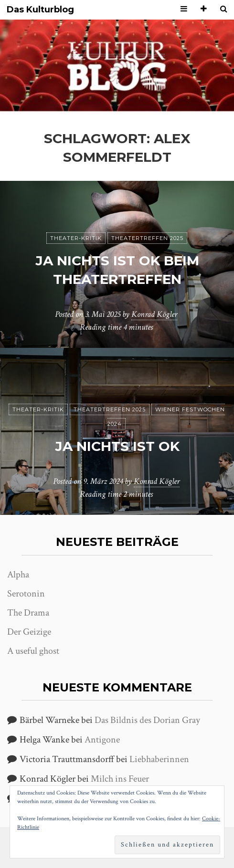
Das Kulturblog (40, 10)
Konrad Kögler (154, 314)
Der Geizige (29, 632)
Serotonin (26, 594)
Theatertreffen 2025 (147, 238)
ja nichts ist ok (117, 446)
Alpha (18, 575)
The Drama (28, 613)
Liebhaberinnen (159, 759)
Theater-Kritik (76, 238)
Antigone (102, 740)
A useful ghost (33, 651)
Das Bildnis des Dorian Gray (147, 720)
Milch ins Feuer (120, 779)
